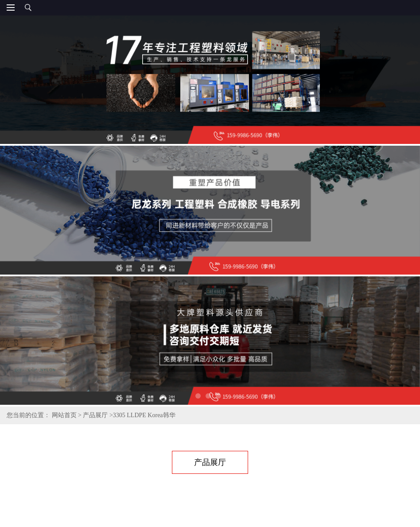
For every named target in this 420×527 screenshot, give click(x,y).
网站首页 (64, 415)
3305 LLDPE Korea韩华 (144, 415)
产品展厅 (95, 415)
